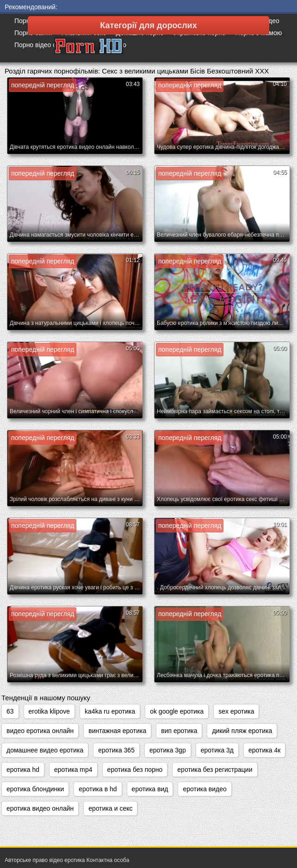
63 (10, 711)
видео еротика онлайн (40, 731)
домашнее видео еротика (45, 750)
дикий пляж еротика (242, 731)
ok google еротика (177, 711)
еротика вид (150, 789)
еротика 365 (116, 750)
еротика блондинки (35, 789)
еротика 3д (217, 750)
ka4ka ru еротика (110, 711)
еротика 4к (264, 750)
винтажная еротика (117, 731)
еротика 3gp (168, 750)
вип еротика (179, 731)
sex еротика (236, 711)
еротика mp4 (73, 770)
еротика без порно (135, 770)
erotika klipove (49, 711)
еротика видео (204, 789)
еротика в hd (98, 789)
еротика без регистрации (215, 770)
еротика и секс (110, 808)
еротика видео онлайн (40, 808)
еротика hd (23, 770)
